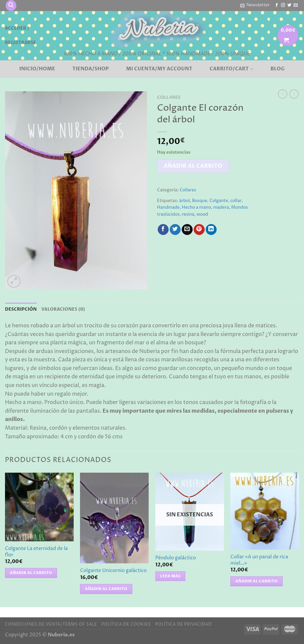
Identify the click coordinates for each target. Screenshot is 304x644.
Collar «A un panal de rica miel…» (259, 560)
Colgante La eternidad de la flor (36, 552)
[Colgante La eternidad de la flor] (39, 507)
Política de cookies (126, 624)
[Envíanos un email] (296, 5)
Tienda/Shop (91, 69)
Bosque (199, 201)
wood (202, 214)
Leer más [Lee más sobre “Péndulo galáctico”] (170, 576)
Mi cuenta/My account (159, 69)
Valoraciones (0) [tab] (63, 309)
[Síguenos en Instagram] (283, 5)
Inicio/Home (37, 69)
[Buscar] (11, 5)
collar (236, 201)
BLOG (277, 69)
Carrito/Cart (231, 69)
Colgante (219, 201)
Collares (169, 97)
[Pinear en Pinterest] (199, 230)
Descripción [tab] (21, 309)
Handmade (168, 207)
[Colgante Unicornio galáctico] (114, 518)
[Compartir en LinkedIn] (211, 230)
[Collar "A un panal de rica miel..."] (265, 511)
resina (188, 214)
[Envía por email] (187, 230)
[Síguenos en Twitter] (289, 5)
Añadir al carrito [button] (31, 573)
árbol (184, 201)
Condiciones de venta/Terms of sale (51, 624)
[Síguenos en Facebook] (277, 5)
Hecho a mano (196, 207)
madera (221, 207)
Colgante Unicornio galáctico (113, 571)
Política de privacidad (183, 624)
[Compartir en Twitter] (175, 230)
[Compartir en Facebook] (163, 230)
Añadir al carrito (193, 166)
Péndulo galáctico (176, 558)
